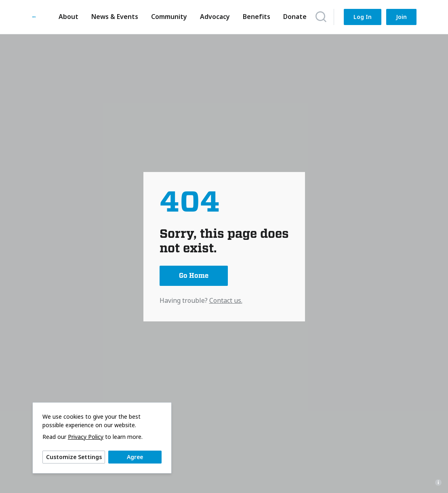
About (66, 17)
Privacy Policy (86, 437)
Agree (135, 457)
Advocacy (213, 17)
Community (167, 17)
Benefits (254, 17)
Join (401, 17)
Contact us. (226, 300)
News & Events (113, 17)
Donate (293, 17)
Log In (363, 17)
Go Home (194, 276)
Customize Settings (74, 457)
